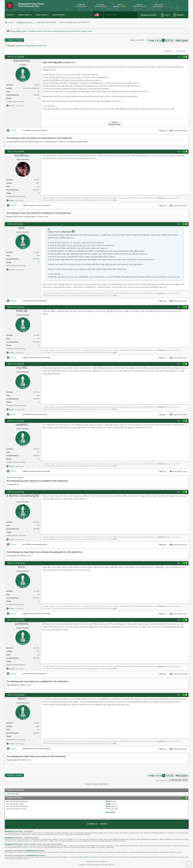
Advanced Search (149, 15)
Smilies (108, 804)
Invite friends (58, 15)
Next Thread (103, 784)
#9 (179, 620)
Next (178, 40)
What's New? (24, 15)
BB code (108, 801)
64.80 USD (36, 733)
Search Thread (181, 51)
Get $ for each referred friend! (35, 130)
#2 (179, 152)
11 (172, 40)
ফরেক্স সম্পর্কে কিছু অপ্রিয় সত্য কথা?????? (31, 46)
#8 (179, 563)
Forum (10, 15)
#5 (179, 364)
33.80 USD (36, 529)
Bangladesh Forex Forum (14, 831)
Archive (104, 824)
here (115, 200)
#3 (179, 224)
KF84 (18, 794)
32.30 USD (36, 190)
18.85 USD (36, 95)
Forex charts (41, 15)
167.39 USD (36, 259)
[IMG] (108, 806)
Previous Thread (91, 784)
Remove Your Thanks (15, 477)
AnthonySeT (11, 794)
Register (179, 15)
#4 (179, 307)
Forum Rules (110, 812)
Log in (165, 15)
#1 (179, 57)
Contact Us (92, 824)
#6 (179, 421)
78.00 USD (36, 658)
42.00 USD (36, 399)
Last (185, 40)
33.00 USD (36, 456)
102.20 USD (36, 342)
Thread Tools (168, 51)
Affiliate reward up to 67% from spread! (36, 205)
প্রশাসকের (52, 33)
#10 (178, 695)
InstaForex (161, 198)
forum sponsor (84, 857)
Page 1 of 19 (155, 40)
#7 (179, 492)
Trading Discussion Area (25, 22)
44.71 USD (36, 598)
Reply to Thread (14, 40)
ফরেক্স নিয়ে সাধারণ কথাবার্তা (46, 22)
